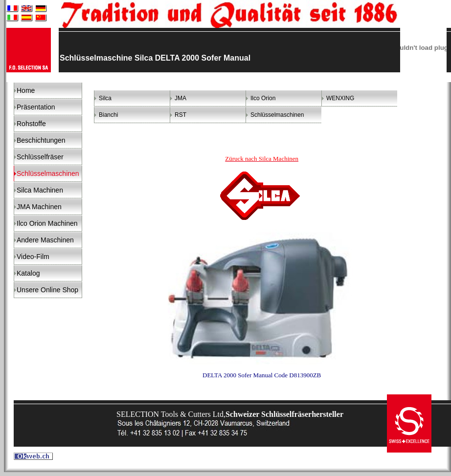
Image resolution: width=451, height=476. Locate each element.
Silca (105, 98)
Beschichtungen (41, 140)
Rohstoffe (31, 124)
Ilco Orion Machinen (47, 223)
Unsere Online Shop (47, 290)
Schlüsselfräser (40, 157)
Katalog (28, 273)
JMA (180, 98)
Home (26, 90)
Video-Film (33, 257)
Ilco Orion (263, 98)
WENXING (340, 98)
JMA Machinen (39, 207)
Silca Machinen (40, 190)
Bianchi (108, 115)
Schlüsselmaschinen (277, 115)
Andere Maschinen (45, 240)
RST (180, 115)
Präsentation (36, 107)
